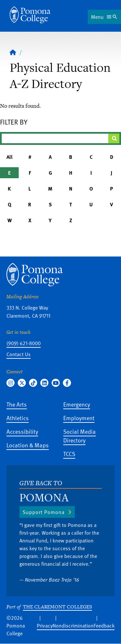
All (10, 157)
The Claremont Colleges (57, 607)
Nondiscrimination (73, 626)
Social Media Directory (80, 436)
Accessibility (22, 431)
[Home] (30, 15)
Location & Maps (28, 445)
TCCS (69, 454)
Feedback (104, 626)
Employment (79, 418)
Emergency (77, 404)
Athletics (18, 418)
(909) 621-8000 (24, 343)
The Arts (17, 404)
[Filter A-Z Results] (55, 138)
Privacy (45, 626)
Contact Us (19, 354)
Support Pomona (44, 512)
